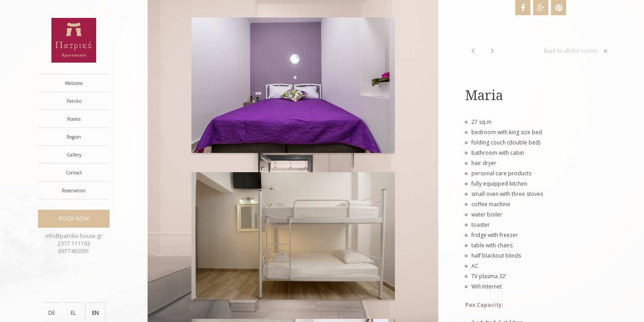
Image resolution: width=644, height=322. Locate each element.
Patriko (74, 101)
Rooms (74, 119)
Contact (74, 173)
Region (74, 137)
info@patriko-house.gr (74, 236)
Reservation (74, 191)
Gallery (74, 155)
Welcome (74, 83)
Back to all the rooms (576, 51)
